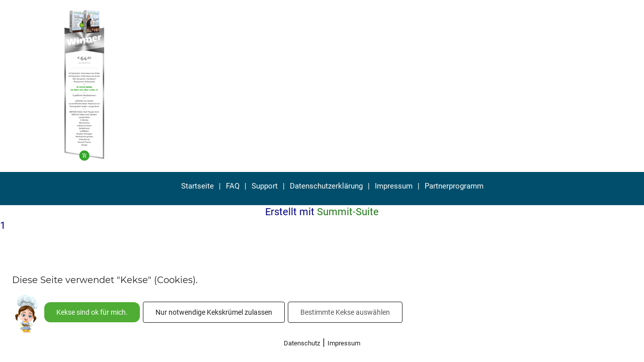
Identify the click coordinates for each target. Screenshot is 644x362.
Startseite (197, 186)
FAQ (233, 186)
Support (265, 186)
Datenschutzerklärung (326, 186)
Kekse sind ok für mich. (92, 312)
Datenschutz (302, 343)
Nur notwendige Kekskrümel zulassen (214, 312)
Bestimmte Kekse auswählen (345, 312)
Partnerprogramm (454, 186)
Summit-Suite (348, 212)
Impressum (394, 186)
